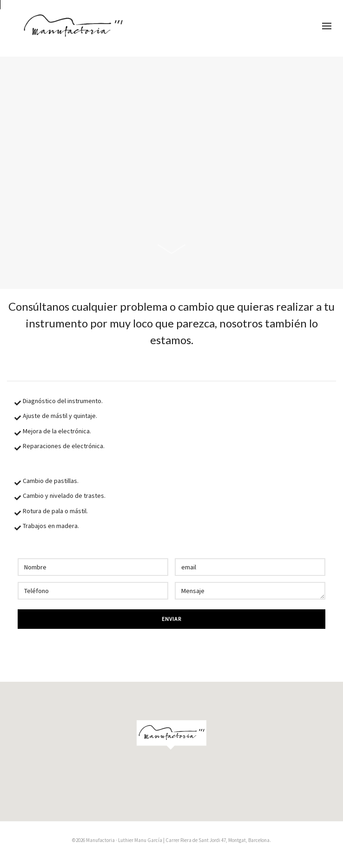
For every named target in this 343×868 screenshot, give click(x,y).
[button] (171, 734)
